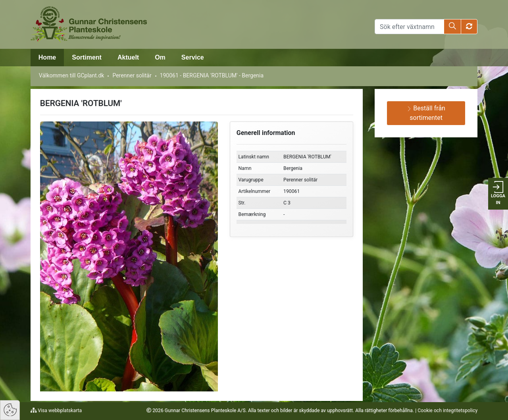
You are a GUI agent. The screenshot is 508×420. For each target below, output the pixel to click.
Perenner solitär (132, 75)
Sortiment (87, 57)
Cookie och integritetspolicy (447, 410)
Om (160, 57)
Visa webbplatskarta (59, 410)
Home (47, 57)
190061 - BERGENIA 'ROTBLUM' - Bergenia (212, 75)
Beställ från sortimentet (426, 113)
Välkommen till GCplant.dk (72, 75)
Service (193, 57)
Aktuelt (128, 57)
